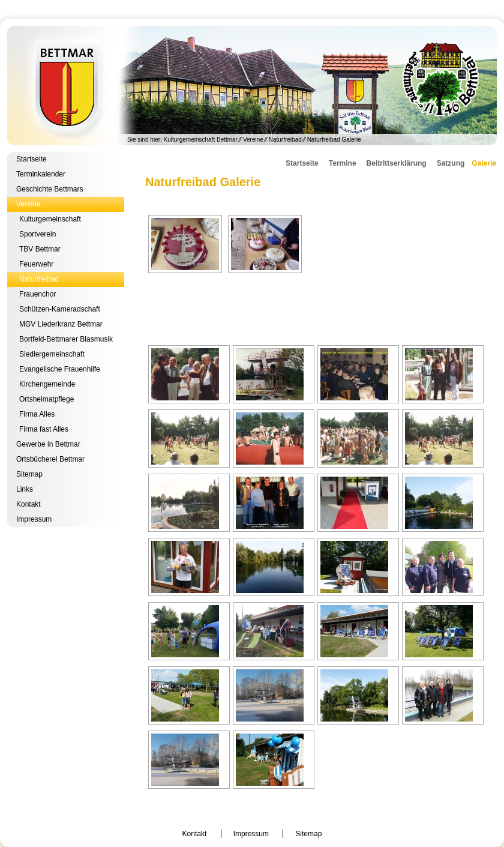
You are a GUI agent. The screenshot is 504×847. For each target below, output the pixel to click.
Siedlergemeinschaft (52, 354)
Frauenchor (37, 294)
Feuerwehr (36, 264)
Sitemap (29, 474)
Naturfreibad (285, 140)
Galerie (484, 163)
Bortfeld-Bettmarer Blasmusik (66, 339)
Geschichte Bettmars (49, 189)
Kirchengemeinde (47, 384)
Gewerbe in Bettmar (48, 444)
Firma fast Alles (44, 429)
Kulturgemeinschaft (50, 219)
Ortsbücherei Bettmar (50, 459)
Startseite (31, 159)
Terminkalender (41, 174)
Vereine (253, 140)
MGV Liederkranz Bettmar (61, 324)
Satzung (451, 163)
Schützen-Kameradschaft (60, 309)
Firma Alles (37, 414)
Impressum (34, 519)
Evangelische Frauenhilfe (60, 369)
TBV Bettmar (40, 249)
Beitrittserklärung (397, 163)
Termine (343, 163)
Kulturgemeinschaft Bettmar (252, 86)
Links (25, 489)
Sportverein (37, 234)
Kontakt (28, 504)
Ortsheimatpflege (46, 399)
